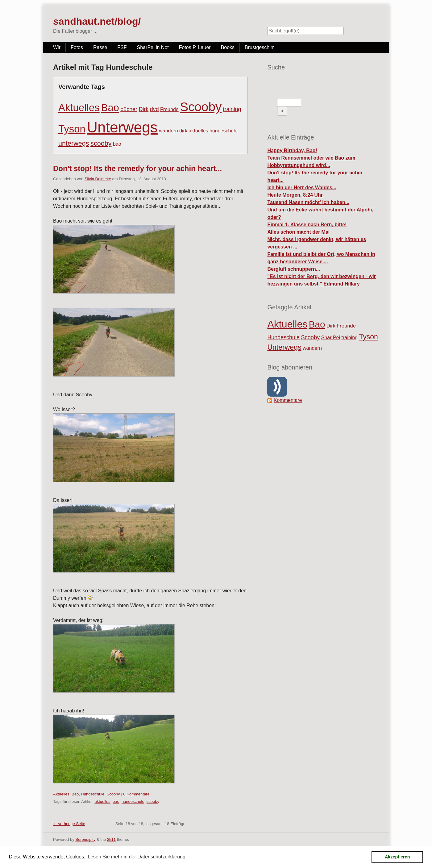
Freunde (169, 109)
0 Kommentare (136, 794)
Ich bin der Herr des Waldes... (302, 188)
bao (117, 144)
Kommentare (288, 400)
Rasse (100, 47)
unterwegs (74, 143)
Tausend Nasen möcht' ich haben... (308, 202)
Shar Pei (331, 338)
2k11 (111, 839)
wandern (168, 131)
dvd (154, 109)
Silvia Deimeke (98, 179)
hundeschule (224, 131)
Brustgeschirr (259, 47)
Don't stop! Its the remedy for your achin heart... (137, 168)
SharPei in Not (153, 47)
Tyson (72, 129)
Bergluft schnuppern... (294, 269)
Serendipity (85, 839)
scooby (101, 143)
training (232, 109)
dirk (183, 131)
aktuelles (198, 131)
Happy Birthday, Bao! (292, 150)
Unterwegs (122, 127)
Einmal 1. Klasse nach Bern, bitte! (307, 225)
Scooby (201, 107)
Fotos (77, 47)
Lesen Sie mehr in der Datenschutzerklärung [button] (137, 857)
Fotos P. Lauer (195, 47)
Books (228, 47)
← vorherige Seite (69, 824)
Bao (110, 108)
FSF (122, 47)
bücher (129, 109)
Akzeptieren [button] (397, 857)
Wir (57, 47)
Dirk (143, 109)
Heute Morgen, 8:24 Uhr (295, 195)
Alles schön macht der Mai (298, 232)
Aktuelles (79, 108)
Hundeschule (93, 794)
